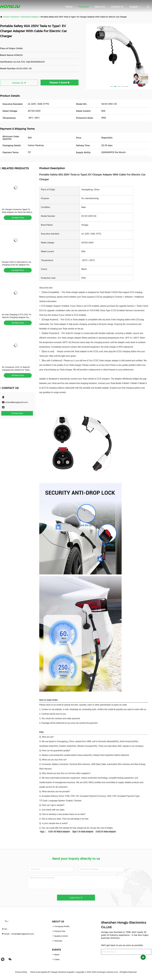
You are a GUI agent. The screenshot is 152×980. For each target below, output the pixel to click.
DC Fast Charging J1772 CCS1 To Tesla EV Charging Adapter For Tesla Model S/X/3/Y (17, 317)
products (15, 17)
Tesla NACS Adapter (30, 17)
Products (84, 7)
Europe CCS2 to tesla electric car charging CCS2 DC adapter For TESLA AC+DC (17, 265)
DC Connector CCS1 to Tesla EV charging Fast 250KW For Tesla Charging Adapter (16, 370)
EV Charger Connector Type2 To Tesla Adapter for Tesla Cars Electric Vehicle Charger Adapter (18, 212)
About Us (100, 7)
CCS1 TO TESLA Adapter (59, 832)
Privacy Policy (21, 972)
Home (69, 7)
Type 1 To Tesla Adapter (83, 832)
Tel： (5, 929)
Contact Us (117, 7)
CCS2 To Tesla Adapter (106, 832)
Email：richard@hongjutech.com (18, 934)
